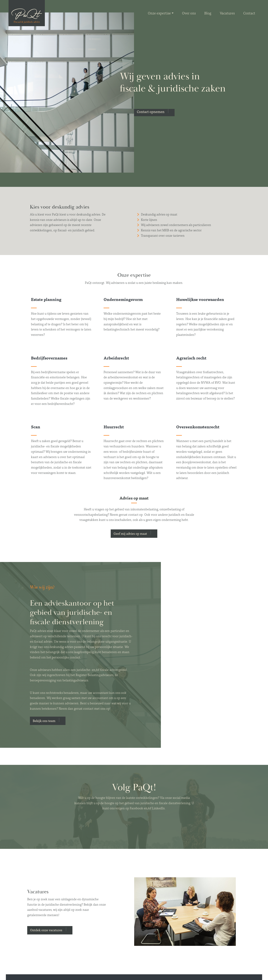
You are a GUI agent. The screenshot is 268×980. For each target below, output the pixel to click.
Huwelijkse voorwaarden (200, 299)
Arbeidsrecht (116, 358)
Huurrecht (114, 427)
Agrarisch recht (191, 358)
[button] (154, 113)
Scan (36, 427)
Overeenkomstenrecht (198, 427)
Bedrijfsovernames (49, 358)
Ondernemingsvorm (123, 299)
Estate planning (46, 299)
